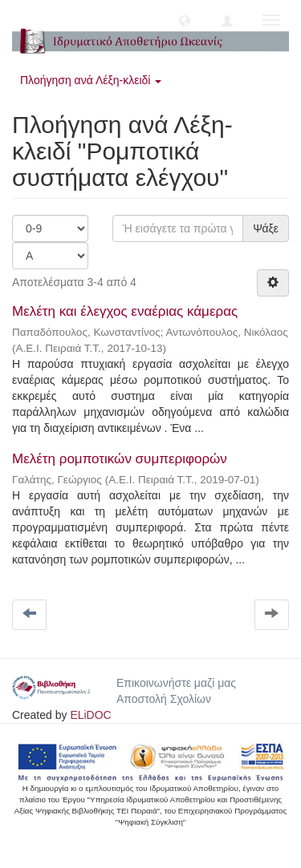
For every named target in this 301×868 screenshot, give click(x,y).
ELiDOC (90, 715)
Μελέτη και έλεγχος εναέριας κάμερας (125, 311)
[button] (185, 20)
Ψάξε (266, 228)
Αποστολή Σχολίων (164, 699)
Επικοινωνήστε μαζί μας (176, 683)
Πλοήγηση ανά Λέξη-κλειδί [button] (91, 80)
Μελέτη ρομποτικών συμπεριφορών (120, 459)
